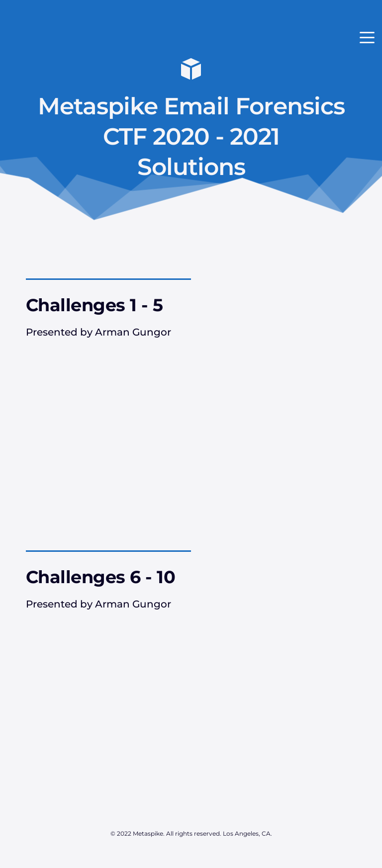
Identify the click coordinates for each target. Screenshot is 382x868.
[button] (367, 37)
